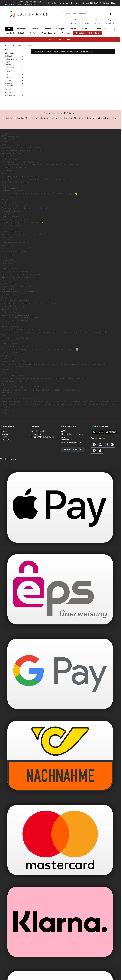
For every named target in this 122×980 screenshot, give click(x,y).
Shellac (8, 65)
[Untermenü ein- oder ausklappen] (22, 53)
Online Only (10, 95)
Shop (7, 45)
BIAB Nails (10, 68)
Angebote (9, 89)
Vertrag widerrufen (73, 449)
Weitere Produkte (9, 85)
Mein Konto (75, 21)
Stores (97, 21)
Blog (113, 3)
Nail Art (14, 45)
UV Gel (8, 80)
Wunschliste (110, 21)
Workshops (104, 3)
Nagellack (9, 74)
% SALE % (9, 92)
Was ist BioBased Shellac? (87, 3)
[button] (114, 30)
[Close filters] (24, 50)
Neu (7, 50)
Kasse (87, 21)
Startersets (10, 53)
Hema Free (10, 71)
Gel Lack (9, 56)
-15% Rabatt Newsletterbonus (60, 40)
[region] (60, 276)
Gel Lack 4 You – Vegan (12, 60)
